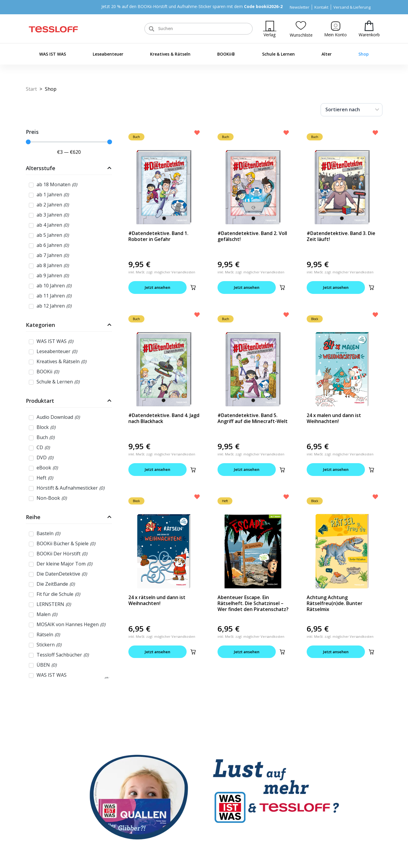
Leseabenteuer (108, 54)
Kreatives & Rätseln (170, 54)
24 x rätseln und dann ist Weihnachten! (157, 600)
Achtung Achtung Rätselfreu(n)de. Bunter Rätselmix (335, 603)
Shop (364, 54)
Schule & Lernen (278, 54)
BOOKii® (226, 54)
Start (31, 89)
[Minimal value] (69, 142)
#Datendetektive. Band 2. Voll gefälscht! (252, 236)
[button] (193, 287)
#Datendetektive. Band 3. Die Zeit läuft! (341, 236)
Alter (327, 54)
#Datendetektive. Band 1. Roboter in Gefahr (158, 236)
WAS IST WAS (53, 54)
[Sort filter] (352, 110)
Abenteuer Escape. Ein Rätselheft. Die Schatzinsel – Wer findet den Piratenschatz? (253, 603)
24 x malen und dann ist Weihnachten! (334, 418)
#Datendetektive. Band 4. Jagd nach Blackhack (164, 418)
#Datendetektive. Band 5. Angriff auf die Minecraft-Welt (253, 418)
